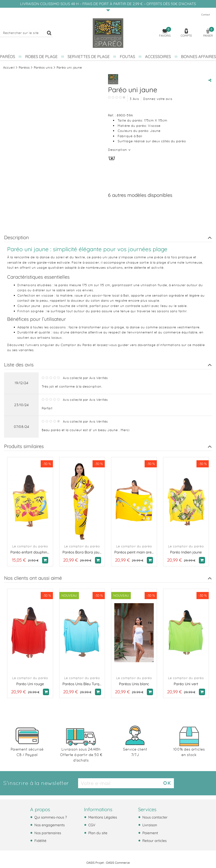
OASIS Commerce (118, 863)
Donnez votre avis (158, 99)
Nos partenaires (47, 833)
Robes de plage (41, 56)
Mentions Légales (102, 817)
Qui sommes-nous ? (50, 817)
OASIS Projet (95, 863)
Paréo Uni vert (186, 684)
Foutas (127, 56)
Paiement (150, 833)
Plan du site (97, 833)
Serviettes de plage (89, 56)
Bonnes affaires (199, 56)
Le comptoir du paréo (30, 546)
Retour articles (154, 841)
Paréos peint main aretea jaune (134, 552)
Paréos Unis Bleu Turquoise (82, 684)
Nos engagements (49, 825)
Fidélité (40, 841)
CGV (91, 825)
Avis (134, 99)
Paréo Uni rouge (30, 684)
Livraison (149, 825)
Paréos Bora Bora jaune (82, 552)
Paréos (8, 56)
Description (118, 150)
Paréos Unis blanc (134, 684)
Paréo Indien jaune (186, 552)
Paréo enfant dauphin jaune (30, 552)
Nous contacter (154, 817)
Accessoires (158, 56)
